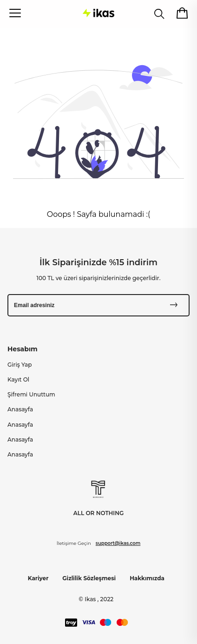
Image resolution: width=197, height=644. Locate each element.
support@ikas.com (118, 543)
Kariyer (38, 578)
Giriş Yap (20, 365)
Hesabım (23, 349)
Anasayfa (20, 409)
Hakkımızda (147, 578)
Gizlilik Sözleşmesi (89, 578)
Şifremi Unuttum (31, 394)
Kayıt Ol (18, 379)
